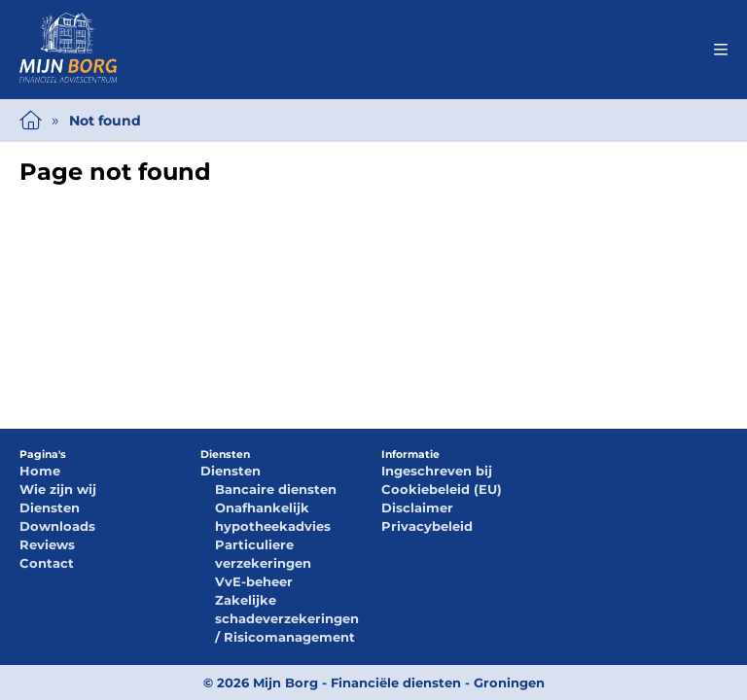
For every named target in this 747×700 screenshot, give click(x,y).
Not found (105, 121)
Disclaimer (417, 507)
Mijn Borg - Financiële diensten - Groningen (399, 682)
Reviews (47, 544)
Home (40, 471)
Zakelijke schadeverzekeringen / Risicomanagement (287, 618)
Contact (47, 563)
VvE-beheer (254, 581)
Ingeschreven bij (437, 471)
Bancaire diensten (276, 489)
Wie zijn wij (58, 489)
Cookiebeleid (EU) (442, 489)
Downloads (57, 526)
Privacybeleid (427, 526)
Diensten (50, 507)
